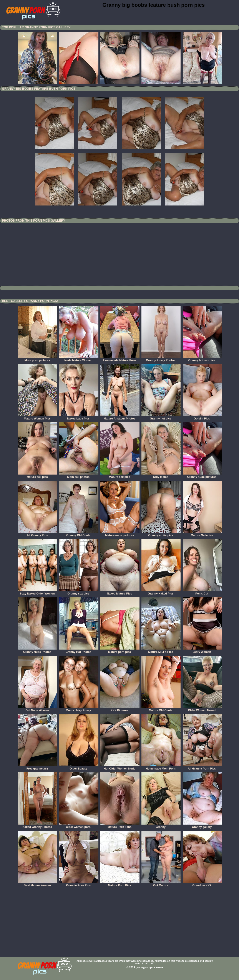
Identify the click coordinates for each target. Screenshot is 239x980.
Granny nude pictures (202, 475)
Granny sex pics (79, 592)
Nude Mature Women (79, 359)
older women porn (79, 825)
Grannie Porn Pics (79, 884)
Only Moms (161, 475)
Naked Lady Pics (79, 417)
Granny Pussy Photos (161, 359)
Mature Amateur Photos (120, 417)
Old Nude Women (38, 709)
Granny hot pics (161, 417)
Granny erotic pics (161, 534)
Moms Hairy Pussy (79, 709)
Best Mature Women (38, 884)
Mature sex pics (38, 475)
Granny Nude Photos (38, 650)
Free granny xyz (38, 767)
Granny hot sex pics (202, 359)
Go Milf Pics (202, 417)
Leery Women (202, 650)
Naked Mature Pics (120, 592)
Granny (161, 825)
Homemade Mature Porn (120, 359)
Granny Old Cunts (79, 534)
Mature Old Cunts (161, 709)
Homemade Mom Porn (161, 767)
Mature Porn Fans (120, 825)
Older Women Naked (202, 709)
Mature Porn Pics (120, 884)
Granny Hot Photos (79, 650)
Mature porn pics (120, 650)
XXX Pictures (120, 709)
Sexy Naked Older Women (38, 592)
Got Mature (161, 884)
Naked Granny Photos (38, 825)
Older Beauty (79, 767)
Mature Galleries (202, 534)
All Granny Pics (38, 534)
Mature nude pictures (120, 534)
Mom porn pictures (38, 359)
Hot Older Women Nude (120, 767)
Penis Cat (202, 592)
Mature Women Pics (38, 417)
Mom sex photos (79, 475)
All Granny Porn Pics (202, 767)
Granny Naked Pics (161, 592)
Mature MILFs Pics (161, 650)
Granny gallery (202, 825)
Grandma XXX (202, 884)
